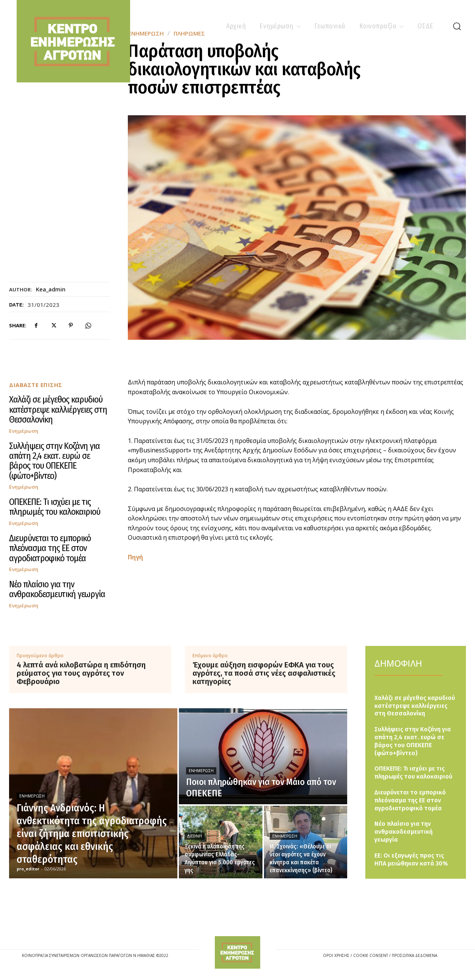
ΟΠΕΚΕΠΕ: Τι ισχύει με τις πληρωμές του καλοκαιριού (55, 507)
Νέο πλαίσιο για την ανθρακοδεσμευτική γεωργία (57, 589)
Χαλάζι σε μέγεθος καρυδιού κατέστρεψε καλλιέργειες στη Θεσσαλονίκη (58, 409)
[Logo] (237, 953)
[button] (457, 26)
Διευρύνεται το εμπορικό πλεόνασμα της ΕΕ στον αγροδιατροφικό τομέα (50, 548)
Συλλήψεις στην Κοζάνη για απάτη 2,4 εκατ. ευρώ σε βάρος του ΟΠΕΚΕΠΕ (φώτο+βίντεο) (54, 461)
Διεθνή (195, 836)
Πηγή (135, 557)
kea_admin (51, 289)
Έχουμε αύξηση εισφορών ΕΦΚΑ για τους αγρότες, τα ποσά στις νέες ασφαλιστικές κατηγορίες (264, 673)
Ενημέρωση (24, 431)
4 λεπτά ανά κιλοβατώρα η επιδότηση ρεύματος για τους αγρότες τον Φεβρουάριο (81, 673)
